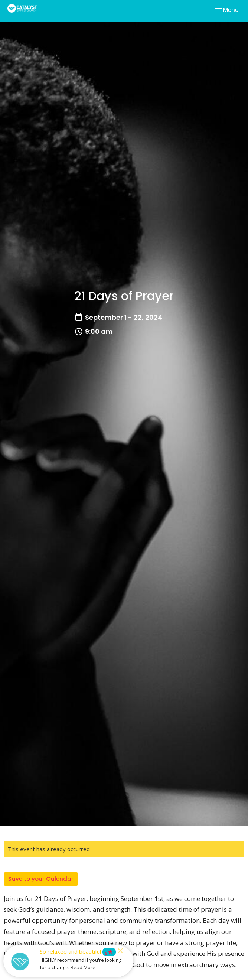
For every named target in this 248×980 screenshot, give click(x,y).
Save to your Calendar (41, 879)
